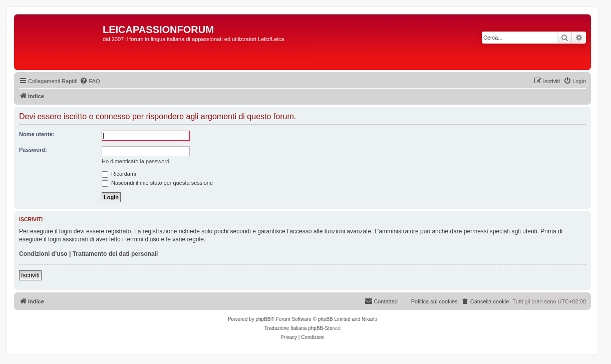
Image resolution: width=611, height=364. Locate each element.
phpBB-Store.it (324, 328)
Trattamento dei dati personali (115, 254)
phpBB (263, 319)
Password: (33, 150)
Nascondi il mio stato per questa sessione (157, 183)
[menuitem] (90, 81)
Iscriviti (30, 275)
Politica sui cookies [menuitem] (434, 301)
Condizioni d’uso (43, 254)
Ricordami (119, 174)
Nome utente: (37, 134)
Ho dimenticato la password (135, 161)
